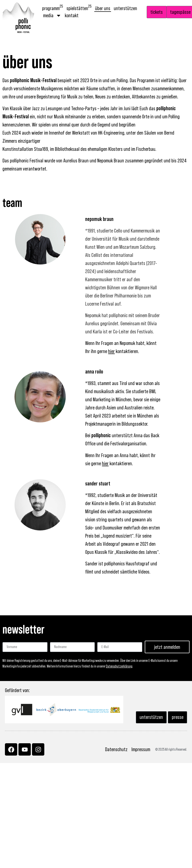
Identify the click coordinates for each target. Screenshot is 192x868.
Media (52, 15)
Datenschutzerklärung (119, 666)
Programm (53, 8)
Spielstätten (79, 8)
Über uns (103, 8)
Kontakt (72, 15)
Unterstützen (125, 8)
